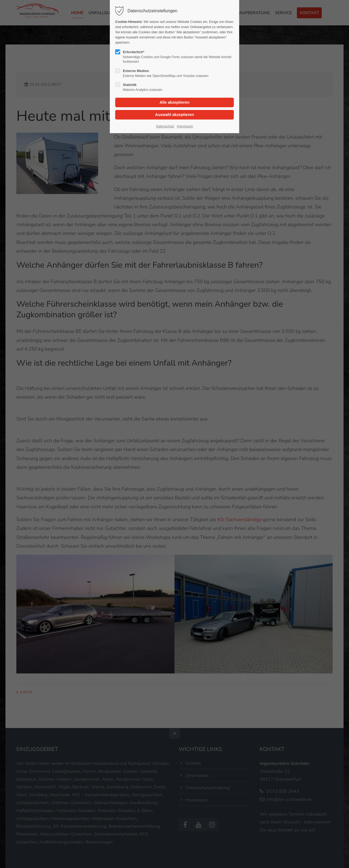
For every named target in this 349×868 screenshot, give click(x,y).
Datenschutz (165, 126)
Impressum (185, 126)
